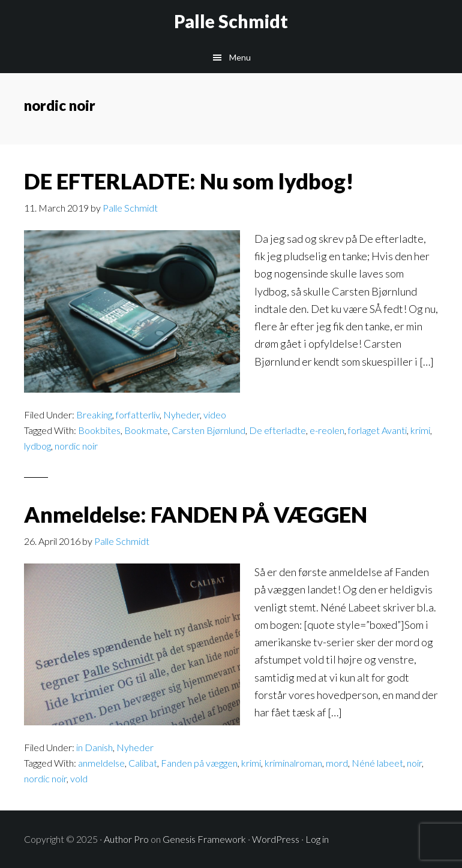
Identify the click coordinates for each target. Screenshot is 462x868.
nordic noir (76, 446)
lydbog (37, 446)
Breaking (94, 415)
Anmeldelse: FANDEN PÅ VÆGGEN (196, 514)
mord (337, 763)
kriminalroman (293, 763)
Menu (240, 57)
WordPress (276, 839)
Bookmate (146, 430)
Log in (317, 839)
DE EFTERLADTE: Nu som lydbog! (189, 181)
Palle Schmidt (231, 21)
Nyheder (181, 415)
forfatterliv (138, 415)
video (215, 415)
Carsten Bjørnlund (208, 430)
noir (414, 763)
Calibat (143, 763)
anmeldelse (101, 763)
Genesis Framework (204, 839)
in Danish (94, 747)
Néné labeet (377, 763)
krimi (420, 430)
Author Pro (126, 839)
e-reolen (327, 430)
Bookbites (99, 430)
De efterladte (277, 430)
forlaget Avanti (377, 430)
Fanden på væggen (199, 763)
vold (79, 778)
